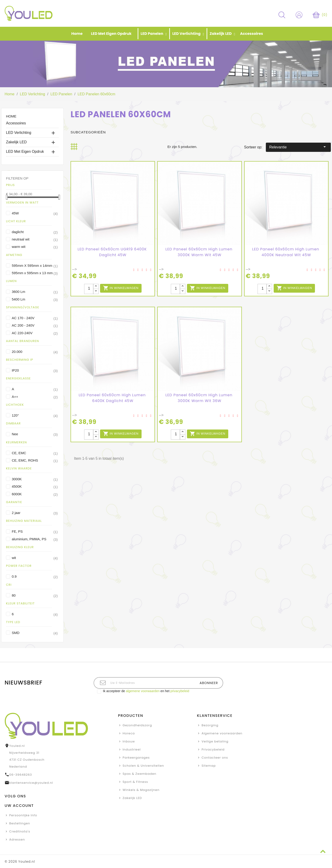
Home (11, 116)
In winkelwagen (121, 288)
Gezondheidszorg (137, 725)
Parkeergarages (136, 758)
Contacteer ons (215, 758)
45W (35, 213)
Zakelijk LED (16, 142)
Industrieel (132, 749)
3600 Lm (35, 292)
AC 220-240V (35, 333)
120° (35, 415)
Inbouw (129, 741)
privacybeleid (180, 691)
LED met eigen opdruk (25, 152)
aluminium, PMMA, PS (35, 539)
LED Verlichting (19, 133)
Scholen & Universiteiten (143, 766)
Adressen (17, 839)
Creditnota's (20, 831)
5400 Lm (35, 299)
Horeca (129, 733)
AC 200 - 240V (35, 325)
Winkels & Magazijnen (141, 790)
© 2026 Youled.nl (20, 862)
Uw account (19, 806)
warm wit (35, 247)
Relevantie (298, 147)
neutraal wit (35, 239)
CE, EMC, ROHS (35, 460)
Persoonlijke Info (23, 815)
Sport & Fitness (135, 782)
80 (35, 595)
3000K (35, 479)
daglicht (35, 232)
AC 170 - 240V (35, 318)
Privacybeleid (213, 749)
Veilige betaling (215, 741)
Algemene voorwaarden (222, 733)
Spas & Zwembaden (139, 774)
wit (35, 558)
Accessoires (16, 123)
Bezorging (210, 725)
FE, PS (35, 532)
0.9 (35, 577)
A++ (35, 397)
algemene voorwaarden (143, 691)
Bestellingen (20, 823)
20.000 (35, 352)
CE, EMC (35, 453)
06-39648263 (21, 775)
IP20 (35, 370)
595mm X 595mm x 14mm (35, 266)
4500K (35, 487)
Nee (35, 434)
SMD (35, 633)
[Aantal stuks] (89, 289)
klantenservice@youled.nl (31, 783)
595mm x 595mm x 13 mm (35, 273)
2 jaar (35, 513)
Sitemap (209, 766)
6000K (35, 494)
